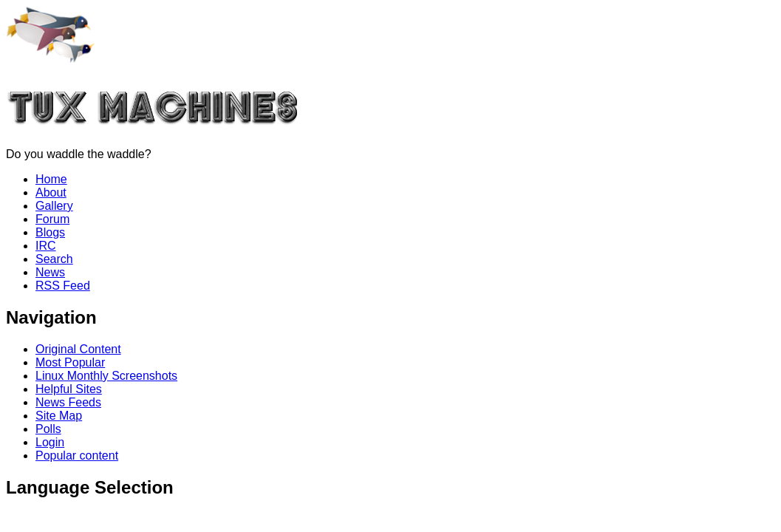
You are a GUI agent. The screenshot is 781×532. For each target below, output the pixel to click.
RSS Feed (63, 286)
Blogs (50, 232)
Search (54, 259)
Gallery (54, 206)
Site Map (59, 416)
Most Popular (70, 362)
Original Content (78, 349)
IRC (46, 246)
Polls (48, 429)
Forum (52, 219)
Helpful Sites (69, 389)
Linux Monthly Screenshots (106, 376)
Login (50, 442)
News (50, 272)
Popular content (77, 456)
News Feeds (68, 402)
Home (51, 179)
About (51, 192)
